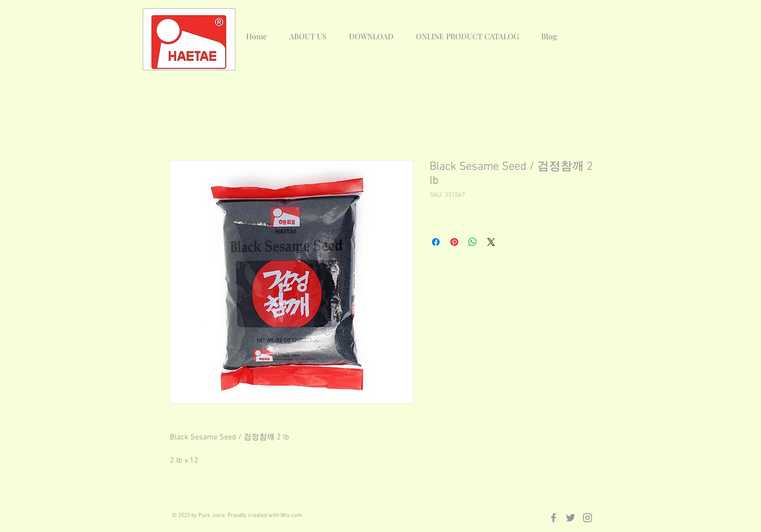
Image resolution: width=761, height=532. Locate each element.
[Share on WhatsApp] (473, 242)
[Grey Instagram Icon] (587, 518)
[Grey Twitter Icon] (571, 518)
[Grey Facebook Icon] (554, 518)
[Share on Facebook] (436, 242)
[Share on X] (491, 242)
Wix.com (291, 516)
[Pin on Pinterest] (454, 242)
